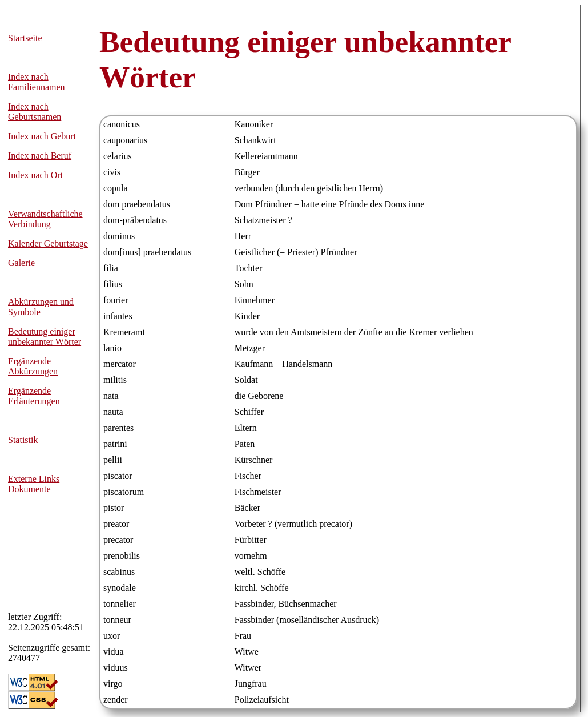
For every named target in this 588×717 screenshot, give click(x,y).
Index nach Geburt (42, 136)
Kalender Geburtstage (48, 243)
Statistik (23, 440)
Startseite (25, 38)
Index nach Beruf (40, 156)
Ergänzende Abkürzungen (33, 366)
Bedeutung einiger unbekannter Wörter (45, 337)
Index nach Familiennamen (37, 82)
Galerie (21, 263)
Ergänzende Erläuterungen (34, 396)
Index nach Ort (35, 175)
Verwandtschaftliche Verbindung (45, 219)
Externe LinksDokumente (34, 484)
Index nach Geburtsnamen (35, 112)
